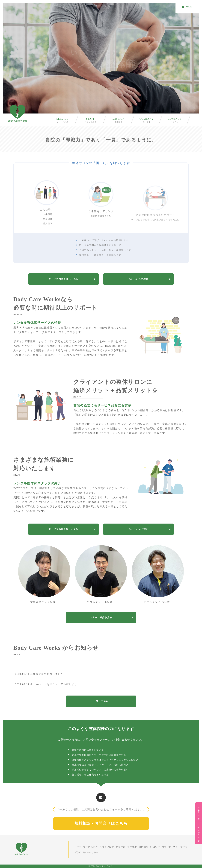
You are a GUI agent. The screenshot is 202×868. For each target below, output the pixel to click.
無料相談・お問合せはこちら (101, 823)
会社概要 (146, 122)
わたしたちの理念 (150, 279)
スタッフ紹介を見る (111, 618)
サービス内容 (62, 122)
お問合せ (175, 122)
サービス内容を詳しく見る (72, 279)
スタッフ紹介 (91, 122)
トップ (78, 847)
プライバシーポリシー (86, 852)
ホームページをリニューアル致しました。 (49, 684)
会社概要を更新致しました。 (41, 674)
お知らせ (155, 847)
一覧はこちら (113, 701)
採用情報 (144, 847)
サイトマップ (180, 847)
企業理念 (119, 122)
